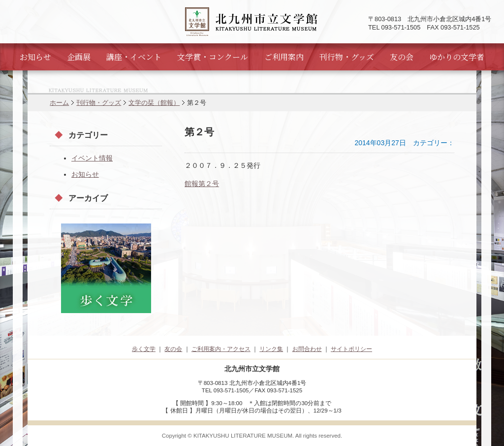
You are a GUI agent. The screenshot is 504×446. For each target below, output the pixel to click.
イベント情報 (92, 158)
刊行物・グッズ (347, 57)
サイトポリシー (351, 349)
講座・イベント (134, 57)
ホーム (59, 103)
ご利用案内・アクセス (221, 349)
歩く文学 (144, 349)
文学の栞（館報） (154, 103)
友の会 (402, 57)
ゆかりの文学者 (457, 57)
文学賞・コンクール (213, 57)
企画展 (79, 57)
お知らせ (35, 57)
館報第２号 (202, 184)
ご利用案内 (284, 57)
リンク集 (271, 349)
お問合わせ (307, 349)
